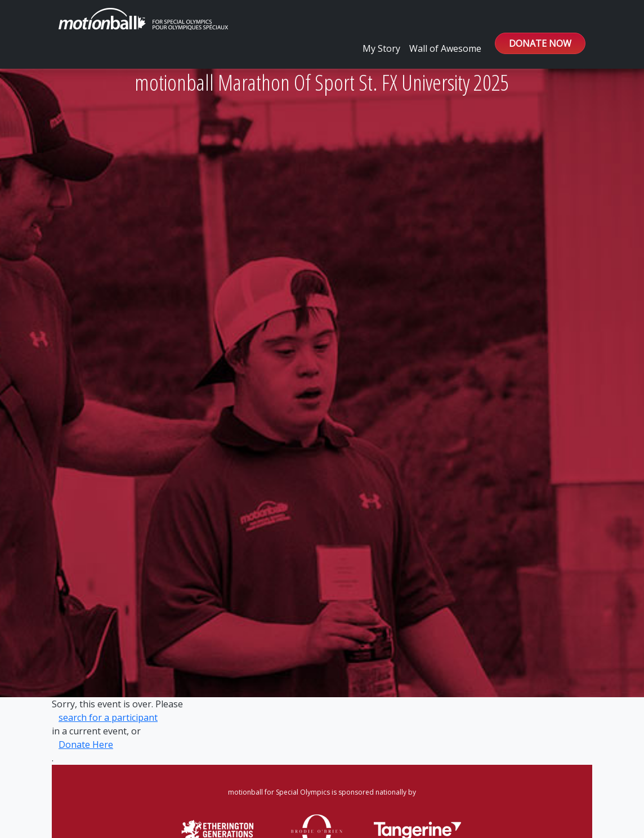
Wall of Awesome (445, 48)
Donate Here (86, 745)
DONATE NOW (540, 43)
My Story (381, 48)
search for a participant (108, 717)
